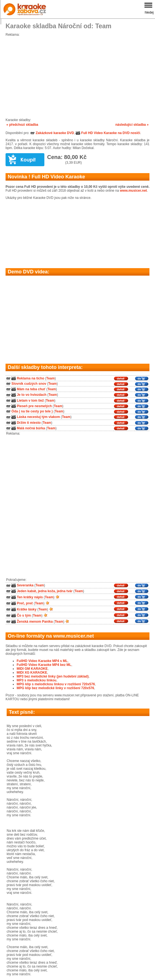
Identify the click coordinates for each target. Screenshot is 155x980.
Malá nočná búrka (31, 428)
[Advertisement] (77, 75)
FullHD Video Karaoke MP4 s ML (42, 661)
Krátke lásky (27, 609)
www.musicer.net (133, 191)
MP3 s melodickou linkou (36, 680)
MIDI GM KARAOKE (32, 669)
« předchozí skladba (22, 125)
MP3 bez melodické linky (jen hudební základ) (53, 676)
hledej (149, 12)
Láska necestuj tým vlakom (38, 417)
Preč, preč (25, 603)
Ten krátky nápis (30, 597)
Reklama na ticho (31, 378)
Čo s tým (24, 615)
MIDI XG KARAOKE (32, 673)
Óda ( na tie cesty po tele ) (32, 411)
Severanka (25, 586)
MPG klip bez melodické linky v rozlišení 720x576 (55, 688)
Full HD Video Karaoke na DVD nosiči (108, 133)
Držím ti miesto (29, 423)
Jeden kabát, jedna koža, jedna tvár (45, 591)
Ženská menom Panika (35, 622)
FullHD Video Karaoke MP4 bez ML (44, 665)
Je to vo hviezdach (32, 395)
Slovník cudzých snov (29, 384)
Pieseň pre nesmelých (34, 406)
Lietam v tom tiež (30, 401)
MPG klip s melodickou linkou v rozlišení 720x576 (56, 684)
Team (50, 378)
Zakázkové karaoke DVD (52, 133)
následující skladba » (132, 125)
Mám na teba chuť (31, 389)
